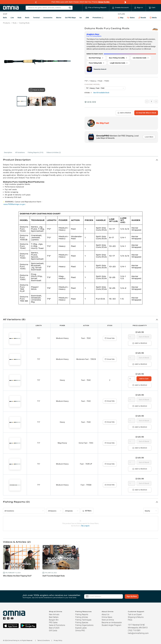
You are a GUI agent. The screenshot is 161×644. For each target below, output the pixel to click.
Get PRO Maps (70, 18)
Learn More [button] (149, 137)
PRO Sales (53, 623)
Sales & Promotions (57, 625)
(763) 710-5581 (134, 630)
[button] (81, 160)
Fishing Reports (82, 614)
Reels (27, 18)
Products (7, 23)
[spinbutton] (132, 337)
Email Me (110, 338)
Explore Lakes (81, 628)
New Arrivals (54, 614)
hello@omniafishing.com (138, 633)
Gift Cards (53, 631)
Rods (19, 18)
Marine (59, 18)
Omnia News (107, 617)
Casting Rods (24, 23)
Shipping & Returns (136, 617)
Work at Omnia (108, 620)
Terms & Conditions (44, 641)
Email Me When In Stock (146, 113)
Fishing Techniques (83, 620)
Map (121, 18)
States (131, 18)
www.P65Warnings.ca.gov (14, 204)
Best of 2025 (54, 628)
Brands (142, 18)
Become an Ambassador (112, 623)
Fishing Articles (82, 617)
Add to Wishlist (124, 113)
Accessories (48, 18)
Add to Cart (144, 379)
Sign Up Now (132, 596)
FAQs (130, 620)
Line (12, 18)
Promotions (98, 18)
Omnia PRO (80, 631)
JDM (87, 18)
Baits (5, 18)
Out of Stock (144, 337)
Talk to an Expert (135, 614)
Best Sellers (54, 617)
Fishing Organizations (84, 625)
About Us (105, 614)
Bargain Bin (54, 620)
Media (153, 18)
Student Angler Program (111, 625)
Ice (81, 18)
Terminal (36, 18)
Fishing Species (82, 623)
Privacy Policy (58, 641)
